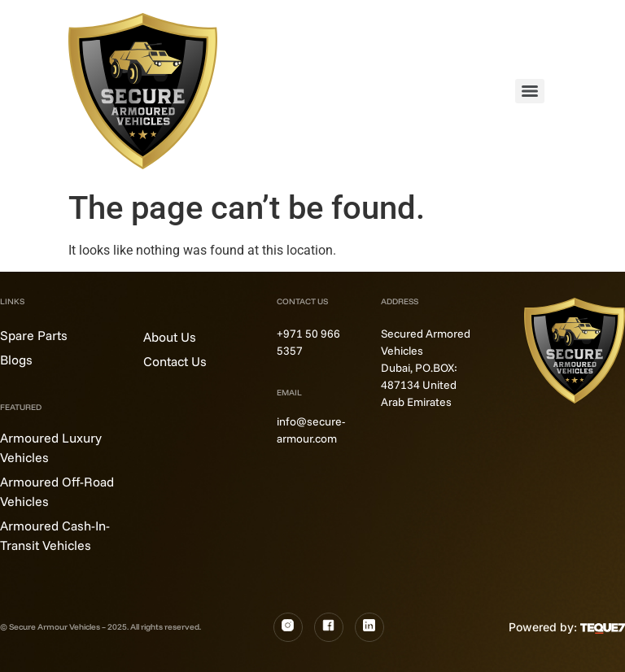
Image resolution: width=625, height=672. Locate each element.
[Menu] (530, 91)
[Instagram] (288, 627)
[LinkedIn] (369, 627)
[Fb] (329, 627)
